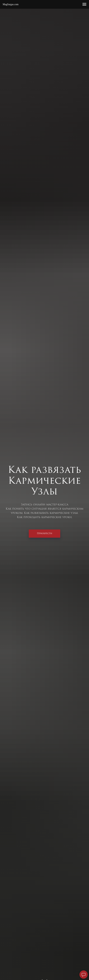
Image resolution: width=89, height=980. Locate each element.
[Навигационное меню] (84, 4)
